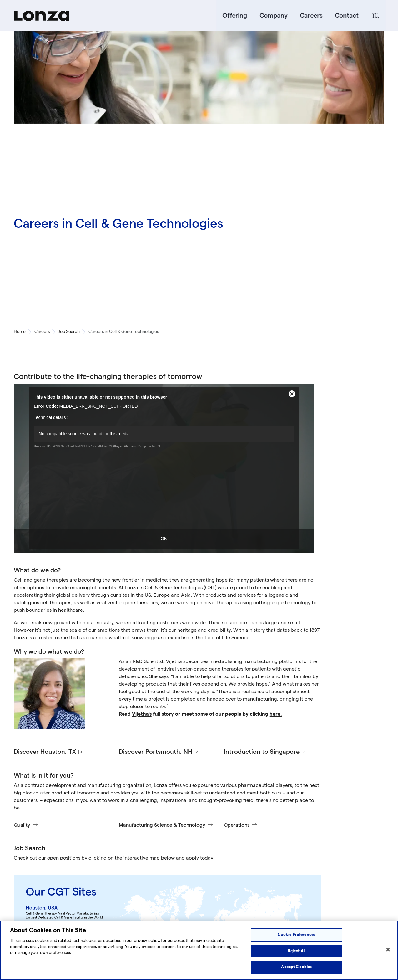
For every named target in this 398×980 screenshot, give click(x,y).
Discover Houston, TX (45, 752)
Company (272, 16)
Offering (233, 16)
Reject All (297, 951)
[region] (199, 950)
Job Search (69, 332)
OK (164, 539)
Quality (22, 826)
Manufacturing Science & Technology (162, 826)
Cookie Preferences (297, 935)
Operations (237, 826)
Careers (310, 16)
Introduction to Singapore (262, 752)
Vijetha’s (142, 715)
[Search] (375, 16)
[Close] (388, 950)
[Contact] (345, 16)
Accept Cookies (296, 967)
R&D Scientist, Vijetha (157, 662)
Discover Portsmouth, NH (156, 752)
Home (20, 332)
